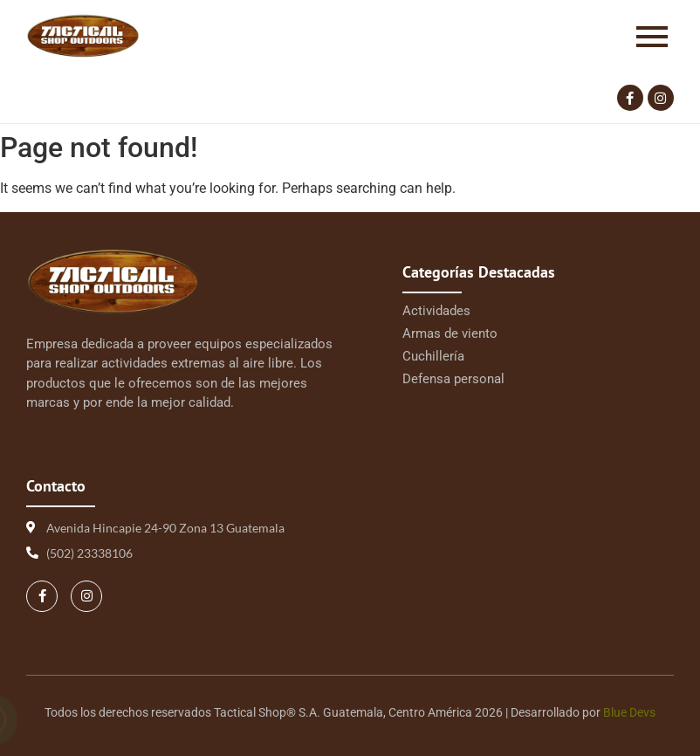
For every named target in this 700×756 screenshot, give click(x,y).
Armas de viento (450, 333)
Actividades (436, 311)
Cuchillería (433, 356)
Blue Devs (629, 712)
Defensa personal (453, 379)
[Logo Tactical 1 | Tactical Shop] (83, 36)
